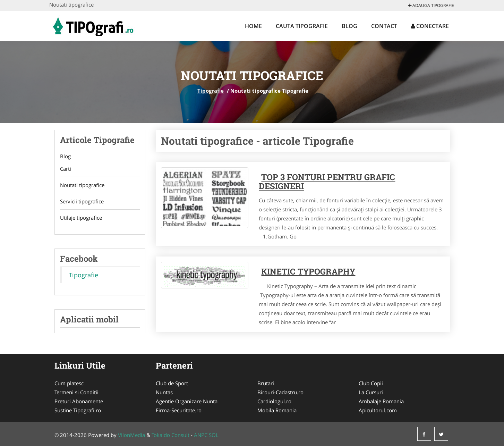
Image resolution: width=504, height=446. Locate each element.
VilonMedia (131, 435)
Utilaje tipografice (81, 218)
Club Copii (371, 383)
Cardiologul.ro (274, 401)
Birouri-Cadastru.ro (280, 392)
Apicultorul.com (378, 410)
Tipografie (211, 91)
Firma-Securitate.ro (179, 410)
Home (253, 26)
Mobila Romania (277, 410)
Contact (384, 26)
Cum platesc (69, 383)
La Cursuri (371, 392)
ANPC (201, 435)
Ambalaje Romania (381, 401)
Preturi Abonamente (79, 401)
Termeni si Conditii (76, 392)
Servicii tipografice (82, 201)
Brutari (266, 383)
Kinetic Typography (308, 271)
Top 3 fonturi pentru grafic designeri (327, 182)
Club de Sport (172, 383)
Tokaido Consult (170, 435)
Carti (66, 169)
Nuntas (164, 392)
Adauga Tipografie (431, 5)
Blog (349, 26)
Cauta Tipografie (302, 26)
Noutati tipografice (82, 185)
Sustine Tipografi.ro (78, 410)
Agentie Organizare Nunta (187, 401)
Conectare (430, 26)
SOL (214, 435)
